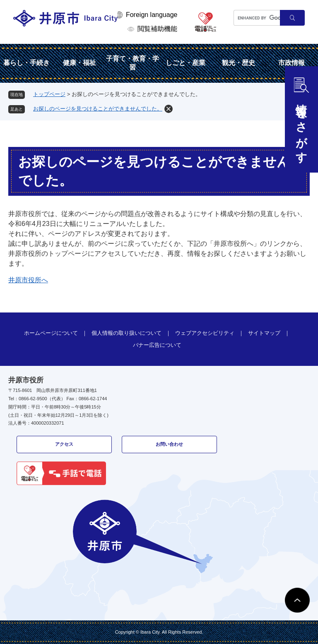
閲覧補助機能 (157, 29)
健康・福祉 (79, 63)
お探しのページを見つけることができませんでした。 (98, 109)
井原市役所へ (28, 280)
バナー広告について (157, 345)
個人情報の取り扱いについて (126, 333)
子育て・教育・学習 (132, 63)
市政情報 (291, 63)
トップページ (49, 94)
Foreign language (152, 15)
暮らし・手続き (26, 63)
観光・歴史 (238, 63)
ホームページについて (51, 333)
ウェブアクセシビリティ (205, 333)
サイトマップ (264, 333)
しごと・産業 (185, 63)
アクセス (64, 444)
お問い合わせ (169, 444)
